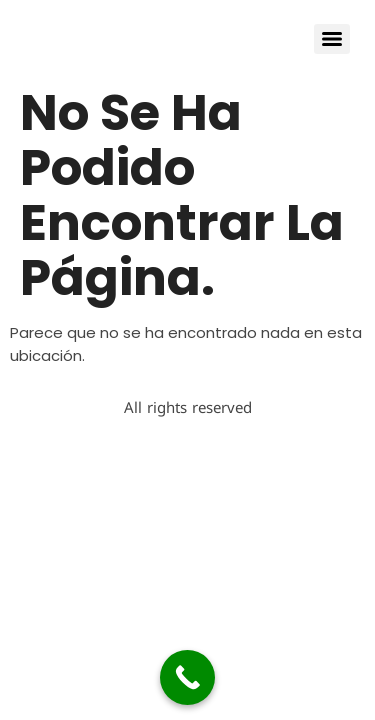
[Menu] (332, 39)
